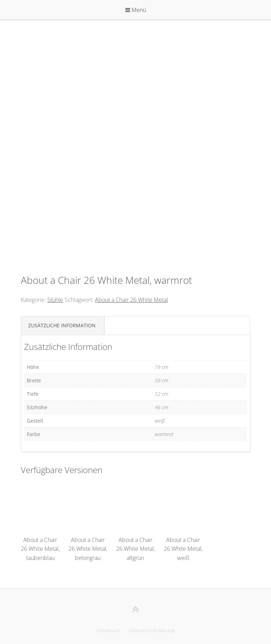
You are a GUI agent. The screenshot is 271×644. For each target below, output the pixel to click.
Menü (136, 10)
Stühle (55, 300)
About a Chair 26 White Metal (131, 300)
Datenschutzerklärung (152, 630)
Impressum (108, 630)
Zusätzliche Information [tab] (62, 325)
